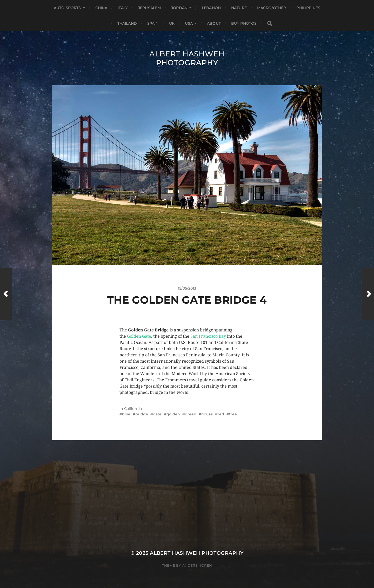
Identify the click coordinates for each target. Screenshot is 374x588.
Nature (239, 8)
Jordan (179, 8)
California (133, 409)
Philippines (308, 8)
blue (126, 414)
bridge (142, 414)
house (207, 414)
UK (172, 23)
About (214, 23)
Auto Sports (67, 8)
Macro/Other (272, 8)
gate (157, 414)
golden (173, 414)
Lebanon (211, 8)
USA (189, 23)
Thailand (127, 23)
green (191, 414)
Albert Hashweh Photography (187, 58)
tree (233, 414)
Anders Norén (197, 565)
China (101, 8)
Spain (153, 23)
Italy (123, 8)
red (221, 414)
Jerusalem (149, 8)
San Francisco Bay (208, 336)
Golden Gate (139, 336)
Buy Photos (244, 23)
